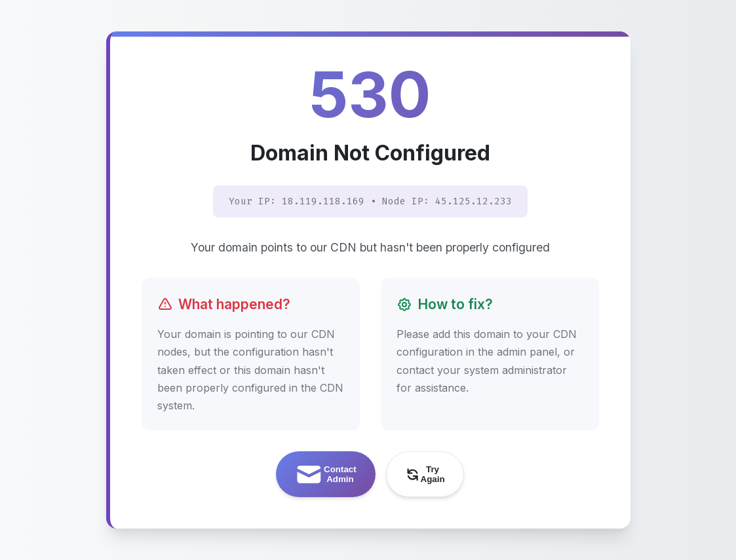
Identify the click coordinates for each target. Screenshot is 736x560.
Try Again (425, 474)
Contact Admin (325, 475)
